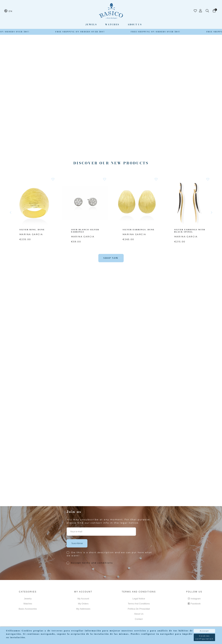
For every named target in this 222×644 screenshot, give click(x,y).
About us (135, 24)
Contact (139, 619)
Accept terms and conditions (92, 563)
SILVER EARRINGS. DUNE (139, 229)
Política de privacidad (139, 609)
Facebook (194, 604)
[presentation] (93, 575)
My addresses (83, 609)
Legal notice (139, 599)
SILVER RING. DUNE (32, 229)
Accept (204, 631)
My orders (83, 604)
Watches (112, 24)
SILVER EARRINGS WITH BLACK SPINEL (190, 230)
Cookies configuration (204, 637)
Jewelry (28, 599)
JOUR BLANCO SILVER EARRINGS (85, 230)
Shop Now (111, 258)
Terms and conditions (139, 604)
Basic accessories (28, 609)
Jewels (91, 24)
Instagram (194, 599)
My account (83, 599)
